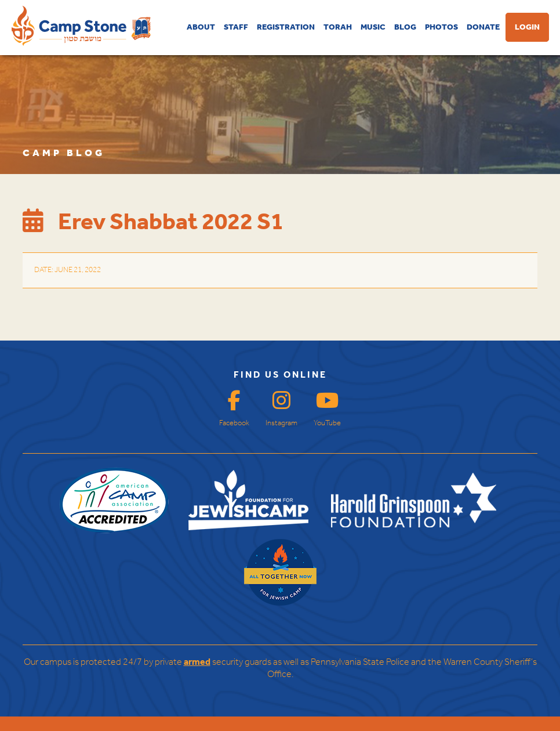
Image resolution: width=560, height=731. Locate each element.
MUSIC (373, 27)
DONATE (483, 27)
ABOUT (201, 27)
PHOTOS (441, 27)
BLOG (405, 27)
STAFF (236, 27)
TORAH (338, 27)
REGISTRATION (286, 27)
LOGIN (527, 27)
